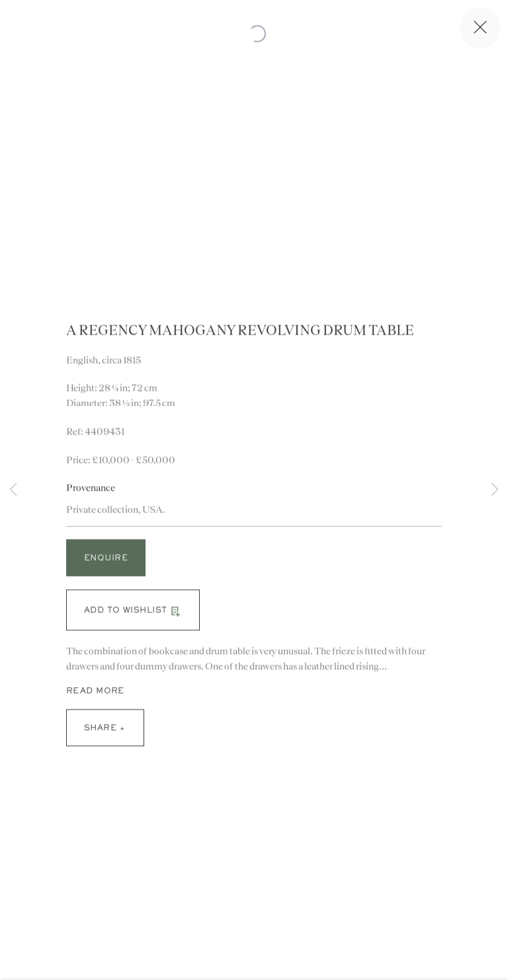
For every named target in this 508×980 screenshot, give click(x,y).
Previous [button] (13, 490)
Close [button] (482, 28)
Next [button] (495, 490)
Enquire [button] (106, 562)
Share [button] (100, 732)
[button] (133, 614)
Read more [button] (95, 695)
